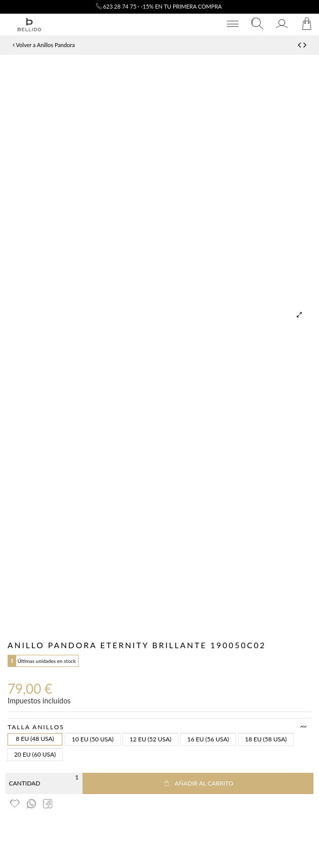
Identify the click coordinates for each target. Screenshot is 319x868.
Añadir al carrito (198, 783)
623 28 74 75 (116, 6)
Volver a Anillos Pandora (44, 45)
